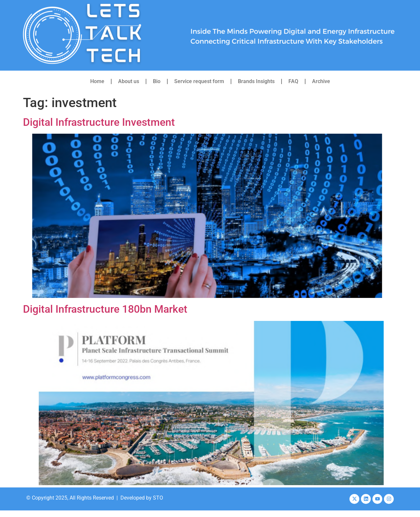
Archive (321, 81)
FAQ (293, 81)
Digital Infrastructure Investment (99, 122)
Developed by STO (142, 498)
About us (129, 81)
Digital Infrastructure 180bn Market (105, 309)
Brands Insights (256, 81)
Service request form (199, 81)
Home (97, 81)
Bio (157, 81)
